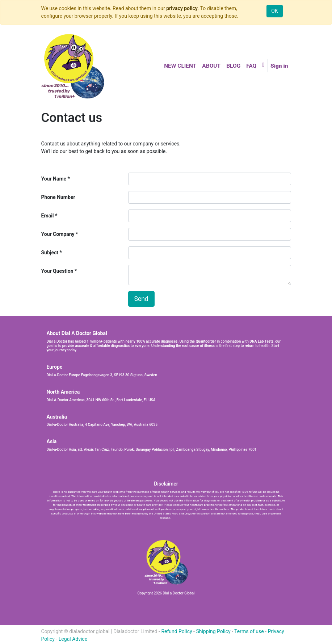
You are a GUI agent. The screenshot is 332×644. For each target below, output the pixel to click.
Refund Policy (176, 631)
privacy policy (182, 8)
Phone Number (58, 197)
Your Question (57, 271)
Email (48, 216)
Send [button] (141, 299)
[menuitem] (180, 66)
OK (274, 11)
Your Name (54, 179)
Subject (50, 253)
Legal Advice (73, 639)
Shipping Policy (213, 631)
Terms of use (249, 631)
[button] (263, 65)
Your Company (58, 234)
